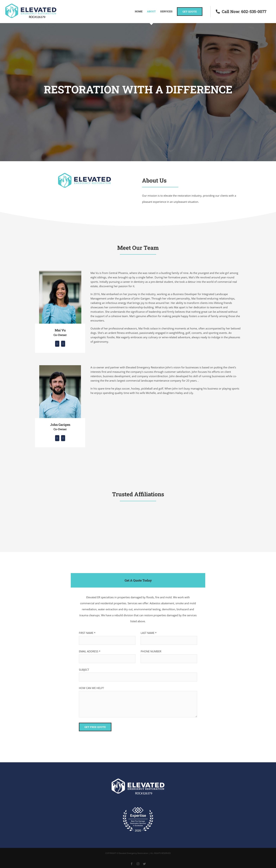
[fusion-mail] (63, 344)
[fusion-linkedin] (57, 344)
